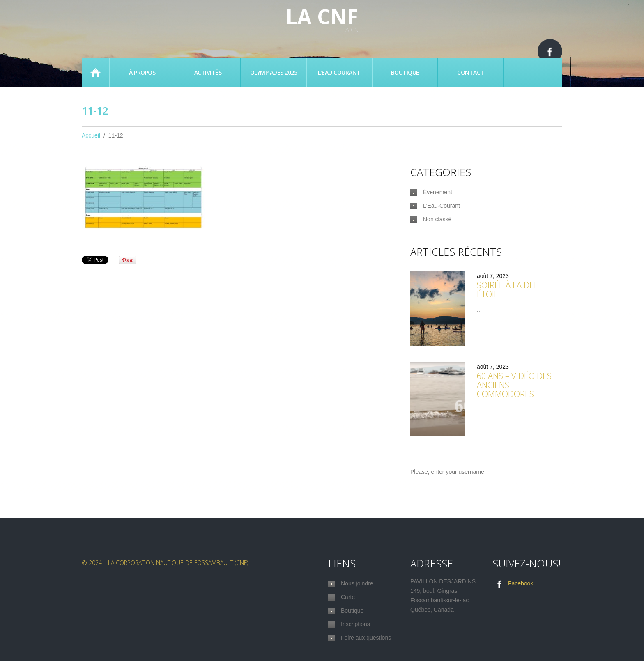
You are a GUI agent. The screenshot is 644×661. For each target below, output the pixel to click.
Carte (348, 597)
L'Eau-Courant (442, 206)
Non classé (437, 219)
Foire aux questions (366, 638)
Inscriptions (355, 624)
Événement (438, 192)
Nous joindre (357, 583)
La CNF (322, 16)
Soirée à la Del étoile (507, 290)
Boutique (405, 72)
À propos (142, 72)
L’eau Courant (339, 72)
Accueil (95, 73)
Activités (208, 72)
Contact (471, 72)
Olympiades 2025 (274, 72)
